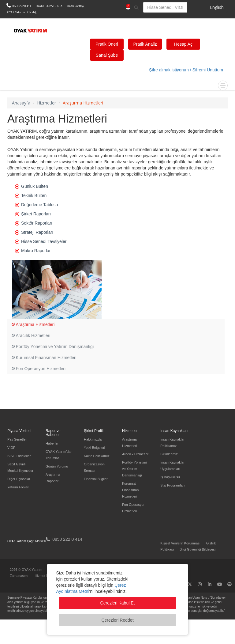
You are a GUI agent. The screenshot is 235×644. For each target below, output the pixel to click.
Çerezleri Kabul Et (118, 603)
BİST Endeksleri (19, 456)
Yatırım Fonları (18, 487)
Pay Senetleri (17, 439)
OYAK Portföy (76, 6)
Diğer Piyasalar (19, 479)
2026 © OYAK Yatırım (26, 570)
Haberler (52, 443)
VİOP (11, 448)
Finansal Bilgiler (96, 479)
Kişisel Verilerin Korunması (180, 543)
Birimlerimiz (169, 454)
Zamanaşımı (19, 576)
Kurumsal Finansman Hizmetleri (43, 358)
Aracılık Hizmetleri (30, 335)
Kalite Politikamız (97, 456)
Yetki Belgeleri (94, 448)
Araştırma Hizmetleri (32, 324)
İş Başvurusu (170, 477)
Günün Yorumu (57, 466)
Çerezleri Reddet (117, 620)
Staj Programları (172, 485)
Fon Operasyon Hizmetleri (38, 369)
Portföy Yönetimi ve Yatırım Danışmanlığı (52, 347)
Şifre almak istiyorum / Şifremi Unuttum (186, 70)
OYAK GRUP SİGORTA (49, 6)
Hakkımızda (93, 439)
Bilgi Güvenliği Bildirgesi (198, 549)
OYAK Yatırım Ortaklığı (22, 12)
